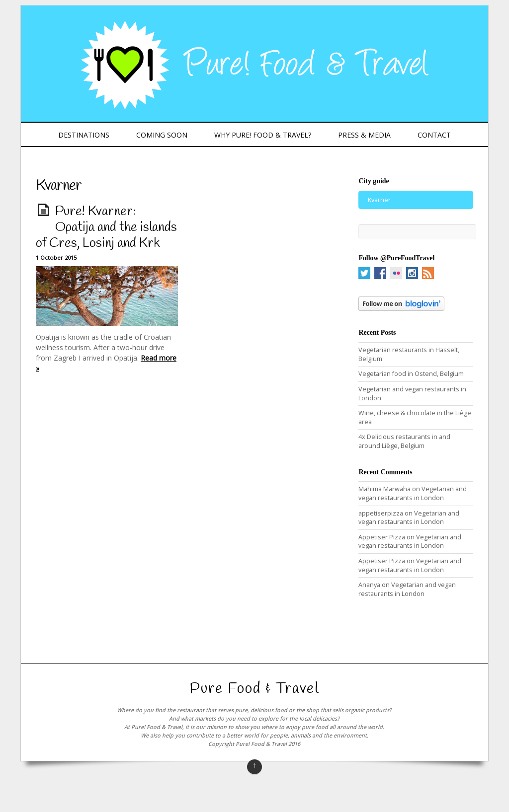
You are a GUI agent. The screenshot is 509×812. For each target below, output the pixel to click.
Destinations (84, 135)
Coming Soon (162, 135)
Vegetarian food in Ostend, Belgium (411, 374)
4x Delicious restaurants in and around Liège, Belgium (404, 441)
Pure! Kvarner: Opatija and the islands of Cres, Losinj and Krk (106, 227)
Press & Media (364, 135)
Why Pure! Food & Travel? (263, 135)
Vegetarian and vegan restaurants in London (413, 493)
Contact (434, 135)
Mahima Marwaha (384, 489)
